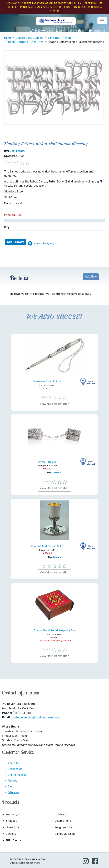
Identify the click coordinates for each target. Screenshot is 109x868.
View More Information (54, 404)
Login (60, 31)
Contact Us (15, 769)
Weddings (12, 814)
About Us (14, 763)
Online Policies (17, 775)
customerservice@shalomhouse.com (35, 717)
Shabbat (11, 821)
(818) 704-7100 (43, 31)
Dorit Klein (17, 151)
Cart (82, 31)
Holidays (60, 814)
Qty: (7, 227)
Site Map (13, 792)
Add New (91, 277)
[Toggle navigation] (102, 21)
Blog (11, 786)
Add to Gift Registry (44, 243)
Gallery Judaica (65, 834)
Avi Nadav (57, 473)
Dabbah (57, 557)
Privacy (12, 781)
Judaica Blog (97, 31)
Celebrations (63, 821)
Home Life (13, 827)
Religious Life (63, 827)
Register (71, 31)
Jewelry (11, 834)
